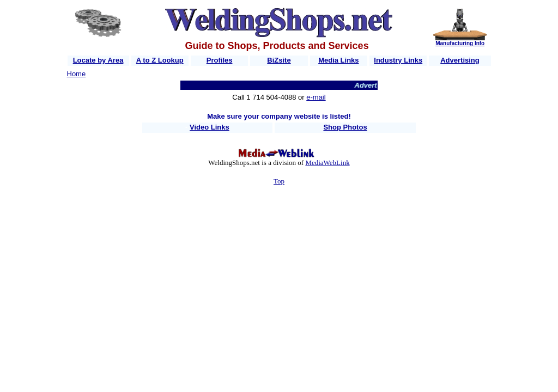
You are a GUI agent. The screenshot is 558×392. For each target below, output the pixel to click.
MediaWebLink (327, 163)
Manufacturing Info (460, 43)
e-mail (316, 97)
